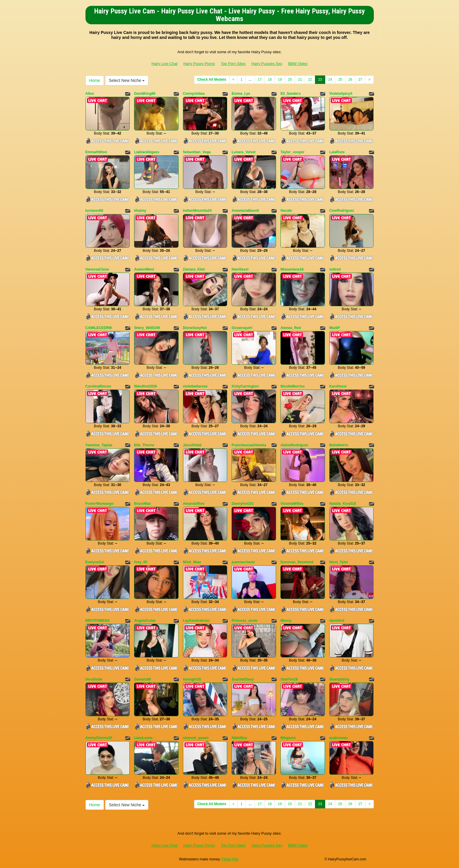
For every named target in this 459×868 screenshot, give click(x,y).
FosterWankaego (100, 504)
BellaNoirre (339, 445)
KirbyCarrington (245, 386)
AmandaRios (194, 504)
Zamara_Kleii (194, 269)
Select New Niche (127, 80)
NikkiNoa (239, 738)
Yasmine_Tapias (99, 445)
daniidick (337, 621)
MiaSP (335, 328)
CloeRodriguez (342, 211)
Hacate (286, 211)
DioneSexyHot (195, 328)
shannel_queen (196, 738)
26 (350, 80)
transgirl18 (192, 679)
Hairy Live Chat (165, 64)
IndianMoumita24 (197, 211)
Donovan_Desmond (297, 562)
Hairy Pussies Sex (267, 64)
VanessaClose (97, 269)
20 (290, 80)
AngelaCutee (145, 621)
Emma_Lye (241, 94)
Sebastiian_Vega (197, 152)
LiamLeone (143, 738)
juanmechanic (243, 562)
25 (340, 80)
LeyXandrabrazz (196, 621)
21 (300, 80)
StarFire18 (289, 679)
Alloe (90, 94)
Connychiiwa (194, 94)
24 (330, 80)
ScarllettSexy (243, 679)
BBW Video (298, 64)
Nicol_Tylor (339, 562)
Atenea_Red (291, 328)
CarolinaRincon (99, 386)
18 (270, 80)
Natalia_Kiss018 (343, 504)
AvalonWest (144, 269)
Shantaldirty (339, 679)
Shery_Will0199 (147, 328)
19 (280, 80)
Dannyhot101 (243, 504)
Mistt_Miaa (192, 562)
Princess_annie (244, 621)
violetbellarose (195, 386)
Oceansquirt (242, 328)
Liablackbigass (147, 152)
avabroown (339, 738)
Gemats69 (142, 679)
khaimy (140, 211)
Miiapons (288, 738)
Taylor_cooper (292, 152)
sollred (335, 269)
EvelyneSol (95, 562)
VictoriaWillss (292, 504)
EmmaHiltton (96, 152)
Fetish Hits (230, 859)
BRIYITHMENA (98, 621)
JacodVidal (192, 445)
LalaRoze (337, 152)
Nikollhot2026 (145, 386)
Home (95, 80)
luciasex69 (94, 211)
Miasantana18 (292, 269)
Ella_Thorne (144, 445)
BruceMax (142, 504)
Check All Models (212, 80)
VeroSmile (94, 679)
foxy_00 (141, 562)
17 (260, 80)
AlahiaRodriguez (294, 445)
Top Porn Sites (233, 64)
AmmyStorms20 (99, 738)
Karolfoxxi (338, 386)
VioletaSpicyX (341, 94)
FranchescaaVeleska (249, 445)
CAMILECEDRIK (99, 328)
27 (360, 80)
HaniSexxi (240, 269)
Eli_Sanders (291, 94)
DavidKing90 (145, 94)
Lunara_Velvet (243, 152)
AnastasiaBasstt (245, 211)
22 (310, 80)
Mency (286, 621)
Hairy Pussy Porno (199, 64)
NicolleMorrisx (293, 386)
